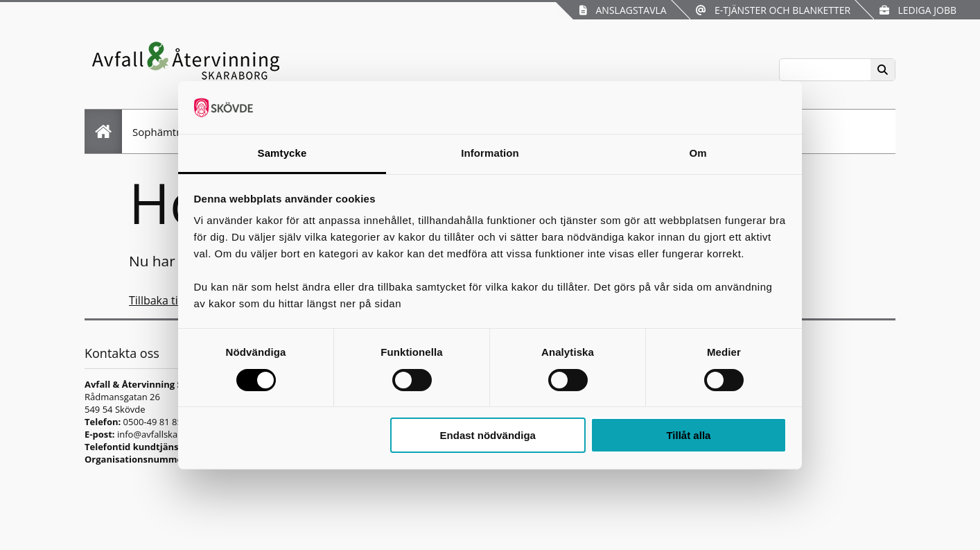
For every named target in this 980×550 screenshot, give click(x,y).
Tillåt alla (688, 435)
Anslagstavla (623, 10)
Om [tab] (698, 153)
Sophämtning (165, 132)
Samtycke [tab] (282, 153)
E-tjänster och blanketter (773, 10)
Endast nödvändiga (488, 435)
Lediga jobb (918, 10)
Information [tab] (490, 153)
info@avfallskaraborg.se (167, 434)
